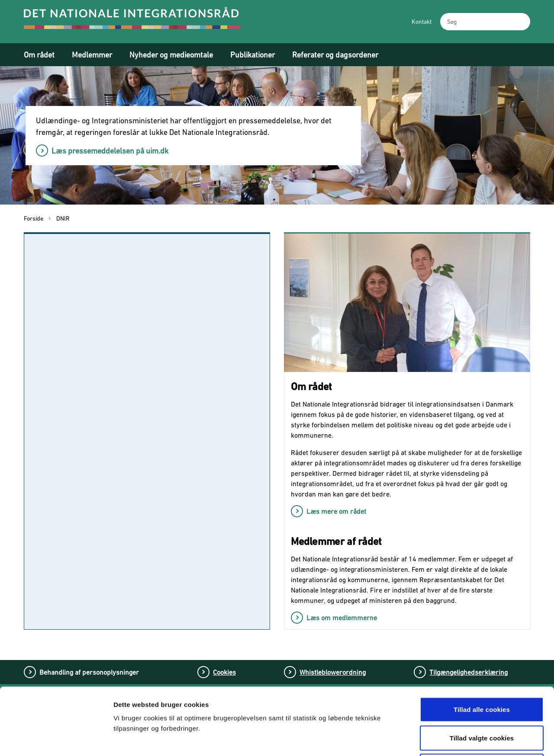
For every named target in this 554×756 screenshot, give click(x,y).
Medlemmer (92, 55)
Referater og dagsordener (335, 55)
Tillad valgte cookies (482, 671)
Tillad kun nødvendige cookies (482, 699)
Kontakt (422, 22)
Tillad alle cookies (482, 642)
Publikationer (253, 55)
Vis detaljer (453, 739)
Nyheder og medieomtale (171, 55)
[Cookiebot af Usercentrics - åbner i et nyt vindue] (56, 739)
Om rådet (39, 55)
